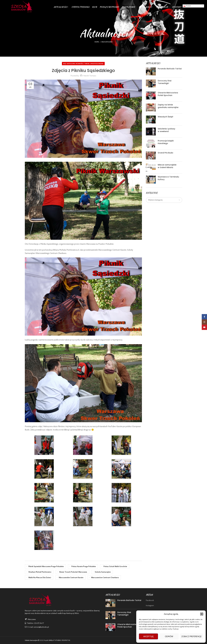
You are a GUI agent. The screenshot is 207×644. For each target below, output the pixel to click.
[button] (202, 614)
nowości (80, 64)
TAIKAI (87, 64)
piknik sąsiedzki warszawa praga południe (46, 566)
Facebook (150, 600)
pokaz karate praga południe (84, 566)
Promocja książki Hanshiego (166, 142)
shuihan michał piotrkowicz (40, 572)
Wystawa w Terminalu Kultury (168, 178)
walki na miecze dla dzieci (40, 577)
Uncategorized (97, 64)
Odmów (169, 636)
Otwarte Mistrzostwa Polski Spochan (168, 94)
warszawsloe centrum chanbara (105, 577)
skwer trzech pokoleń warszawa (73, 572)
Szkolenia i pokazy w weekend (166, 130)
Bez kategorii (107, 42)
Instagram (150, 605)
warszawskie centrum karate (71, 577)
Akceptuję (148, 636)
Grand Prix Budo (165, 153)
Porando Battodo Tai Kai (170, 69)
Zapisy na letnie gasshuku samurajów (168, 106)
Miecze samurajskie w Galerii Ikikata (167, 166)
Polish (187, 6)
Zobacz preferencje (191, 636)
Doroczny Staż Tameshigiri (165, 82)
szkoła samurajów (103, 572)
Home (97, 42)
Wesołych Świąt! (165, 117)
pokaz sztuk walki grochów (115, 566)
